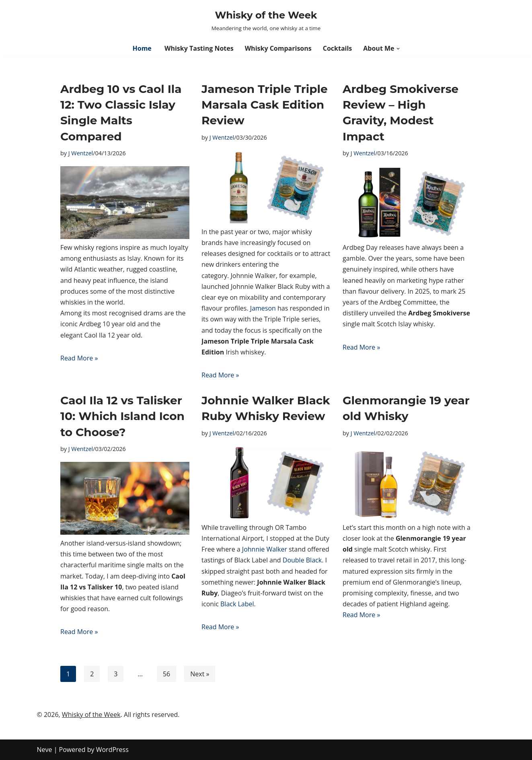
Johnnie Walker (265, 549)
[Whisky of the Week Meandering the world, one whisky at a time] (266, 20)
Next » (200, 674)
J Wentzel (81, 153)
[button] (398, 49)
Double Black (302, 560)
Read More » (79, 358)
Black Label (237, 604)
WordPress (112, 750)
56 (166, 674)
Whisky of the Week (91, 715)
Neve (45, 750)
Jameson (263, 308)
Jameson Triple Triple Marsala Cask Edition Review (265, 105)
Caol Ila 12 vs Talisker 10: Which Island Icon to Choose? (122, 416)
